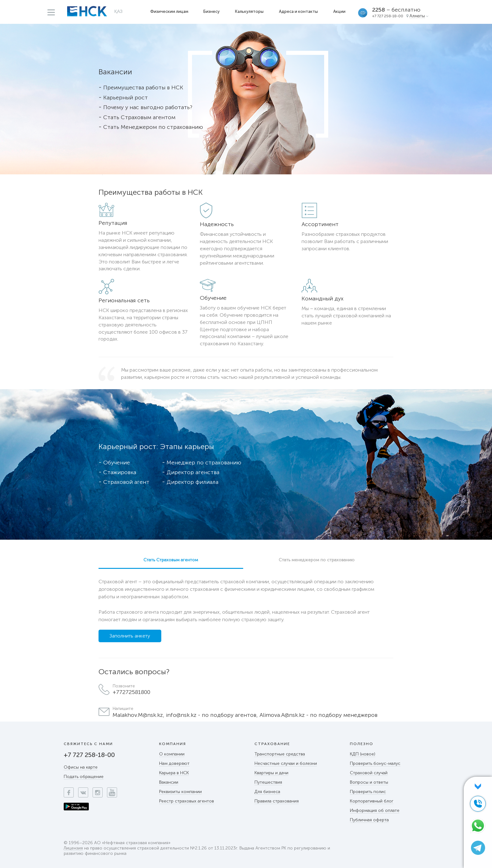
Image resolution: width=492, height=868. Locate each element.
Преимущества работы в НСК (143, 88)
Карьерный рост (126, 98)
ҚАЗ (118, 11)
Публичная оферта (369, 820)
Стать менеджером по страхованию (317, 560)
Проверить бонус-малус (375, 763)
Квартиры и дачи (271, 773)
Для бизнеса (267, 792)
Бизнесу (211, 11)
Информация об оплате (375, 810)
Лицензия (73, 848)
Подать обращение (84, 777)
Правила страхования (277, 801)
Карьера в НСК (174, 773)
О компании (172, 754)
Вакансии (169, 782)
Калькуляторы (249, 11)
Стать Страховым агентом (139, 117)
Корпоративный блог (372, 801)
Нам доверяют (174, 763)
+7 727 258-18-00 (388, 16)
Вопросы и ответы (369, 782)
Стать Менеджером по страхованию (153, 127)
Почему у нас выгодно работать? (148, 107)
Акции (339, 11)
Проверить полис (368, 792)
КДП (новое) (363, 754)
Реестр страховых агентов (187, 801)
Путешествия (268, 782)
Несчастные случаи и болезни (286, 763)
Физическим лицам (169, 11)
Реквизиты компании (180, 792)
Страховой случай (369, 773)
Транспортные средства (280, 754)
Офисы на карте (81, 767)
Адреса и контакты (298, 11)
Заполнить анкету (130, 636)
